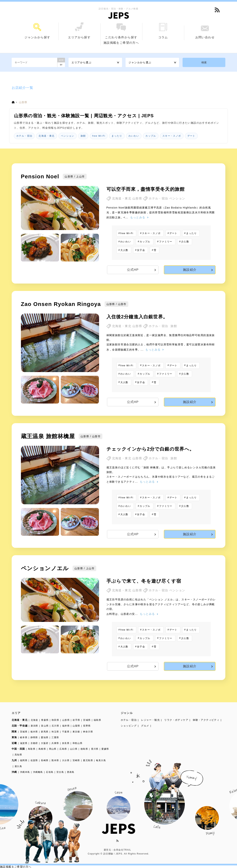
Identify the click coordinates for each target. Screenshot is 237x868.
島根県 (42, 749)
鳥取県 (32, 749)
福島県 (97, 720)
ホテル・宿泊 (24, 136)
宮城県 (87, 720)
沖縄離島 (38, 772)
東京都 (76, 732)
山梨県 (76, 726)
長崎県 (45, 760)
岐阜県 (24, 737)
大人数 (124, 250)
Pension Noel (40, 176)
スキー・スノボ (172, 136)
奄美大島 (101, 760)
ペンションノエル (45, 568)
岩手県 (76, 720)
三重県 (55, 737)
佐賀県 (34, 760)
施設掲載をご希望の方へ (121, 43)
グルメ (145, 726)
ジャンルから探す (37, 31)
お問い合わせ (205, 32)
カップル (151, 136)
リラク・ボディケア (176, 720)
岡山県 (53, 749)
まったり (117, 136)
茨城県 (24, 732)
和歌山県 (78, 743)
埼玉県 (55, 732)
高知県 (18, 755)
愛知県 (45, 737)
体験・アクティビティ (206, 720)
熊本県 (55, 760)
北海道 (34, 720)
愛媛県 (105, 749)
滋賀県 (24, 743)
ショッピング (129, 726)
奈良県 (66, 743)
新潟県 (34, 726)
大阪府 (45, 743)
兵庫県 (55, 743)
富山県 (45, 726)
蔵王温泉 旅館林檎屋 (48, 436)
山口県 (74, 749)
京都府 (34, 743)
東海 (14, 737)
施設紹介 (190, 270)
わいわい (134, 136)
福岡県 (24, 760)
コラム (163, 31)
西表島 (71, 772)
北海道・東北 (46, 136)
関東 (14, 732)
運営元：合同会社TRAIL (117, 850)
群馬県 (45, 732)
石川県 (55, 726)
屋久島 (18, 766)
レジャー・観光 (150, 720)
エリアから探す (79, 31)
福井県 (66, 726)
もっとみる (138, 217)
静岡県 (34, 737)
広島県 (63, 749)
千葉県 (66, 732)
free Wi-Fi (99, 136)
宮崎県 (76, 760)
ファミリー (166, 242)
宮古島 (60, 772)
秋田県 (55, 720)
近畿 (14, 743)
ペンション (68, 136)
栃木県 (34, 732)
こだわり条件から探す (121, 31)
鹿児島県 (88, 760)
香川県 (95, 749)
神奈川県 (88, 732)
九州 (14, 760)
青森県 (45, 720)
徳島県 (84, 749)
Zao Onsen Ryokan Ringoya (61, 304)
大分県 (66, 760)
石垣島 (50, 772)
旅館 (83, 136)
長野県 (87, 726)
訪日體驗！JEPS (113, 854)
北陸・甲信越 (20, 726)
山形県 (66, 720)
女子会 (141, 250)
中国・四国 (18, 749)
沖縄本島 (25, 772)
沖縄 (14, 772)
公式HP (133, 270)
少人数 (185, 242)
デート (191, 136)
